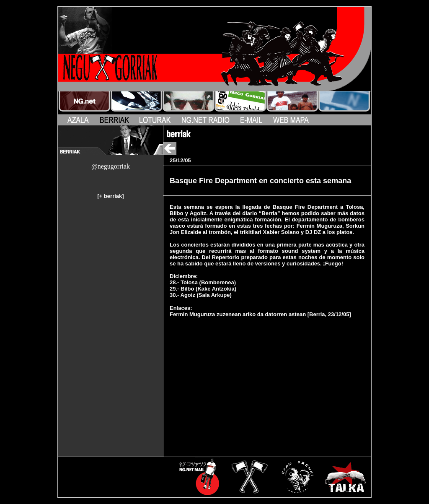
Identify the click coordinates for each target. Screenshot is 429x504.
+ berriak (111, 196)
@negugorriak (111, 166)
